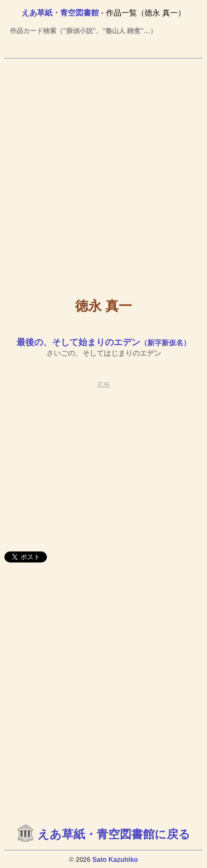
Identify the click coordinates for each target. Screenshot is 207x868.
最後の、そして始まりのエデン (104, 342)
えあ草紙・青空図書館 (60, 13)
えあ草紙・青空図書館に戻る (114, 834)
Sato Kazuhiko (115, 860)
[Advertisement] (104, 170)
